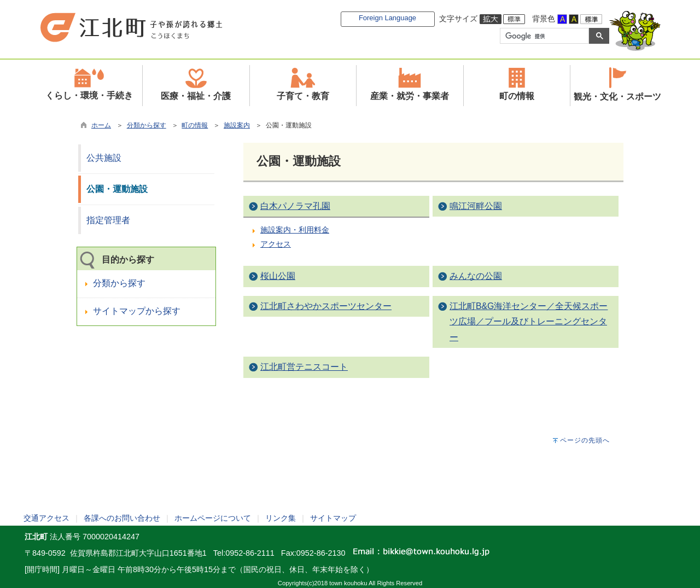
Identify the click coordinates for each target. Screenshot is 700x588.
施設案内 (237, 125)
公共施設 (104, 158)
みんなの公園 (476, 276)
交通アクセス (46, 518)
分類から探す (147, 125)
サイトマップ (333, 518)
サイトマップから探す (137, 311)
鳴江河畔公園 (476, 206)
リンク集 (281, 518)
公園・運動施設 (117, 189)
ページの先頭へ (585, 440)
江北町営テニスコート (304, 367)
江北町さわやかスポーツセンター (326, 306)
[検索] (543, 36)
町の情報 (195, 125)
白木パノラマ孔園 (295, 206)
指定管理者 (108, 220)
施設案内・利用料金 (295, 230)
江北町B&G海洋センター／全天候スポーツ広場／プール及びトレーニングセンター (529, 322)
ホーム (101, 125)
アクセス (276, 244)
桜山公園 (278, 276)
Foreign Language (387, 18)
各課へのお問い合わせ (122, 518)
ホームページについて (213, 518)
